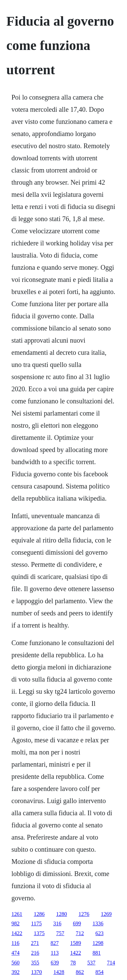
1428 (59, 972)
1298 (98, 943)
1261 (17, 914)
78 (73, 963)
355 (35, 963)
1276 (84, 914)
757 (60, 933)
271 (35, 943)
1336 (98, 923)
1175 (36, 923)
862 (80, 972)
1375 (39, 933)
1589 (76, 943)
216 (35, 953)
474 (16, 953)
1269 (106, 914)
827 (55, 943)
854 (100, 972)
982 (16, 923)
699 (77, 923)
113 (55, 953)
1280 (62, 914)
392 (16, 972)
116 (15, 943)
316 (57, 923)
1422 (17, 933)
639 (55, 963)
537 (91, 963)
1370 (37, 972)
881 (97, 953)
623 (100, 933)
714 (111, 963)
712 (80, 933)
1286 (39, 914)
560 (16, 963)
